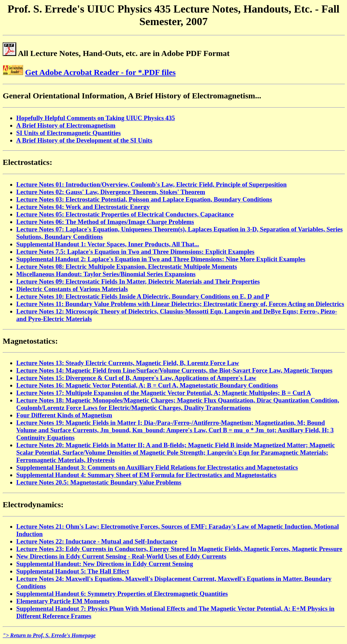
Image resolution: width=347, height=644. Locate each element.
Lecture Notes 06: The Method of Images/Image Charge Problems (105, 222)
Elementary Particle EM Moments (63, 601)
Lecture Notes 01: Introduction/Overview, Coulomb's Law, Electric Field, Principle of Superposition (151, 184)
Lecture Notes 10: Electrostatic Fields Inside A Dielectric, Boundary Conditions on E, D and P (143, 296)
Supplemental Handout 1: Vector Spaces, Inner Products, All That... (108, 244)
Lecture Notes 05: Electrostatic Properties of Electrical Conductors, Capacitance (125, 214)
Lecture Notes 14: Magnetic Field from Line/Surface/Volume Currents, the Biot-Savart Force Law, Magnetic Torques (174, 370)
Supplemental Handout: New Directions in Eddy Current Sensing (105, 564)
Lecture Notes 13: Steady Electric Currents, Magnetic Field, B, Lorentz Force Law (128, 363)
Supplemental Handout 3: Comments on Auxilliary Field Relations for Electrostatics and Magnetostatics (157, 467)
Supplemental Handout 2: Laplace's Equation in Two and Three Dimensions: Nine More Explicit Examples (161, 259)
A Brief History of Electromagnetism (66, 125)
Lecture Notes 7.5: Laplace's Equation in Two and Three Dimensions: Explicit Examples (135, 252)
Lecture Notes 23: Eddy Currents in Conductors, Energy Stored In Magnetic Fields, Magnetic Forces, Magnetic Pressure (179, 549)
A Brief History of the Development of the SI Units (84, 140)
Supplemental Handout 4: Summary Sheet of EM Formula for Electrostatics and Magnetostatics (146, 475)
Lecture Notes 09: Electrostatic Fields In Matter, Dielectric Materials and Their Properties (138, 281)
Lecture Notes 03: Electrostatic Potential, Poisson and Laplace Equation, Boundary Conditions (144, 199)
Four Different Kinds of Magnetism (64, 415)
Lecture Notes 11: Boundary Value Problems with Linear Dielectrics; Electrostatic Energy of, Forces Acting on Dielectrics (180, 304)
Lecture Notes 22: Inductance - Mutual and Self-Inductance (97, 541)
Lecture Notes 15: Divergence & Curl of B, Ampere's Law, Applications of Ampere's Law (136, 378)
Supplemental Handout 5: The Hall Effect (73, 571)
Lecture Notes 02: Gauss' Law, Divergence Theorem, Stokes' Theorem (111, 192)
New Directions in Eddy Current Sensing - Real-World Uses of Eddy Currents (121, 556)
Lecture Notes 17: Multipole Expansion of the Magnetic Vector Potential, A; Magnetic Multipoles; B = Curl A (164, 393)
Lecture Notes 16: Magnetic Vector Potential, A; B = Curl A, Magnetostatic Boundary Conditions (147, 385)
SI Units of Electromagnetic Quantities (68, 133)
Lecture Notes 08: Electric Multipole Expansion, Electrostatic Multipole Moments (127, 267)
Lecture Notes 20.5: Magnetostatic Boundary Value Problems (99, 482)
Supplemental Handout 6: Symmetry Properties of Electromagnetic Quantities (122, 594)
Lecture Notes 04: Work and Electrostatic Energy (83, 207)
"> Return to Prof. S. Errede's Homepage (49, 635)
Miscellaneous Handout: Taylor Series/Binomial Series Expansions (106, 274)
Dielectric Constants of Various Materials (72, 289)
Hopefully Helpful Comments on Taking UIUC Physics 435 (96, 118)
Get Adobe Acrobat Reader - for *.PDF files (100, 72)
